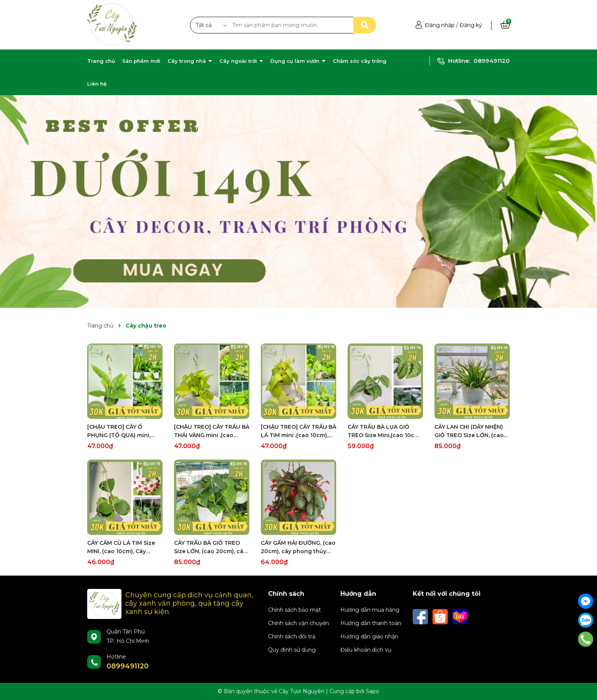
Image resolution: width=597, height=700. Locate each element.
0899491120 (492, 61)
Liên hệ (97, 84)
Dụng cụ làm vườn (296, 61)
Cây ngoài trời (239, 61)
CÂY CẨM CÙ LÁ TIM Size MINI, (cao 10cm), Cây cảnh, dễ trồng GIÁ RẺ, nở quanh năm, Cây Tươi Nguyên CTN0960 (123, 547)
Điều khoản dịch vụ (366, 650)
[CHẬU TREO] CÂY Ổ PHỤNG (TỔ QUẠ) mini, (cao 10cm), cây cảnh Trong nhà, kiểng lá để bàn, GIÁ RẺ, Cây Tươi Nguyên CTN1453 (119, 431)
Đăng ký (471, 25)
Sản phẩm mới (141, 61)
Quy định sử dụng (292, 650)
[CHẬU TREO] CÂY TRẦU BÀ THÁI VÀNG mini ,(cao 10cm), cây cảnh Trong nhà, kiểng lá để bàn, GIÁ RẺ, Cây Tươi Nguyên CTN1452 (212, 431)
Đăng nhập (440, 25)
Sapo (373, 691)
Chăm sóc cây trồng (360, 61)
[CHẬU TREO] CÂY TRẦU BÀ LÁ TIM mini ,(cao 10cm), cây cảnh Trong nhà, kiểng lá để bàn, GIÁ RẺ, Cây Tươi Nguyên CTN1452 (298, 431)
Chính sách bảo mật (295, 610)
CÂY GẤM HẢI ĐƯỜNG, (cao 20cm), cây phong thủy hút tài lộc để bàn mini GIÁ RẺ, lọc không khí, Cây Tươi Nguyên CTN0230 (298, 547)
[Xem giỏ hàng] (505, 25)
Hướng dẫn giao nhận (369, 636)
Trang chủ (101, 61)
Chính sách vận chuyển (298, 623)
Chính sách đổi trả (292, 636)
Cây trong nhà (188, 61)
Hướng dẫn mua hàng (370, 610)
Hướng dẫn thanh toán (371, 623)
